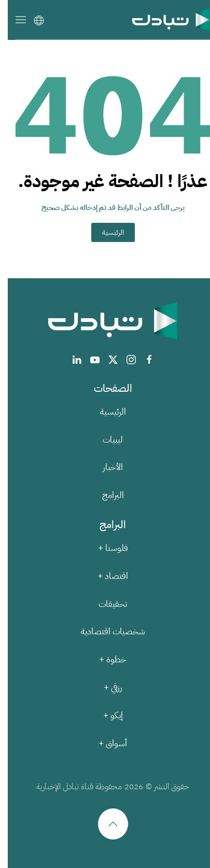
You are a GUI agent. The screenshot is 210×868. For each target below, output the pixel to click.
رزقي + (105, 687)
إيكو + (105, 715)
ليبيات (105, 440)
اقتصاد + (105, 576)
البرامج (105, 495)
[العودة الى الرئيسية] (163, 19)
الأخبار (105, 467)
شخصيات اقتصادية (105, 631)
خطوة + (105, 659)
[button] (13, 19)
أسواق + (105, 743)
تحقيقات (105, 604)
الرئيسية (105, 232)
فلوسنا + (105, 548)
